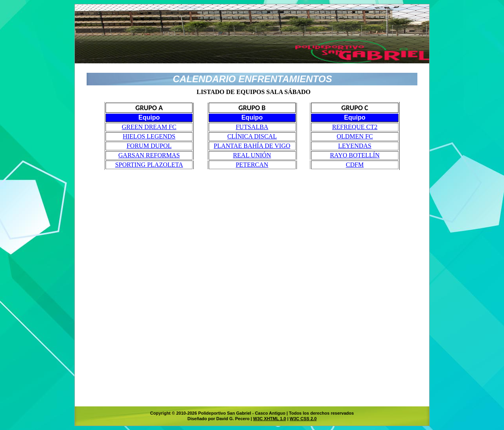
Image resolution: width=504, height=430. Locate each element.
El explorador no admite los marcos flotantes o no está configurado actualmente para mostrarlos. (252, 243)
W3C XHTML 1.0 (270, 419)
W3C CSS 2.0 (303, 419)
